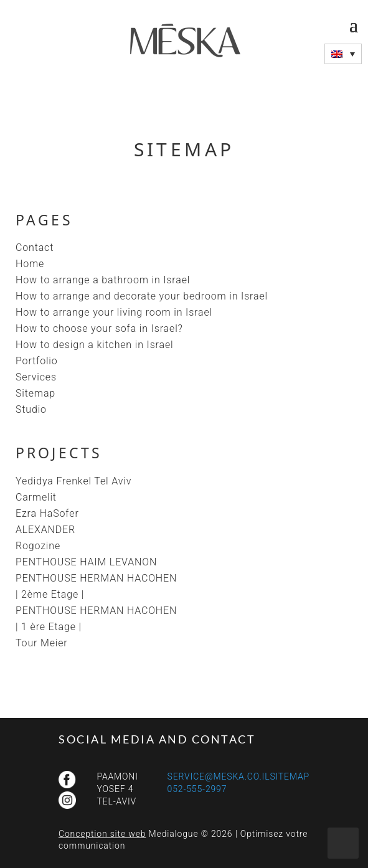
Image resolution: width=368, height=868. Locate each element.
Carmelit (36, 497)
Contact (35, 248)
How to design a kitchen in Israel (94, 345)
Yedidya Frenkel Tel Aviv (73, 481)
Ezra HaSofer (47, 513)
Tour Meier (42, 643)
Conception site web (102, 834)
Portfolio (37, 361)
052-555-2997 (197, 789)
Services (36, 377)
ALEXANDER (45, 530)
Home (30, 264)
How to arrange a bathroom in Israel (103, 280)
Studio (31, 409)
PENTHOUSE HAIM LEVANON (86, 562)
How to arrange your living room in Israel (114, 312)
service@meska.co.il (219, 776)
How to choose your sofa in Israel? (99, 328)
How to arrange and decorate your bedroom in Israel (142, 296)
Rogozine (38, 546)
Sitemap (35, 393)
